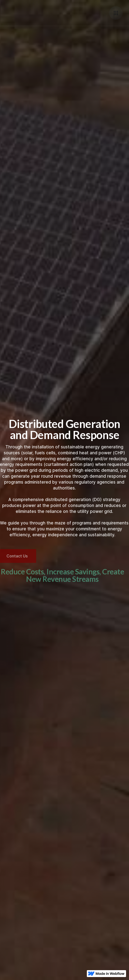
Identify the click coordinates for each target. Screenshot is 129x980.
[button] (116, 13)
